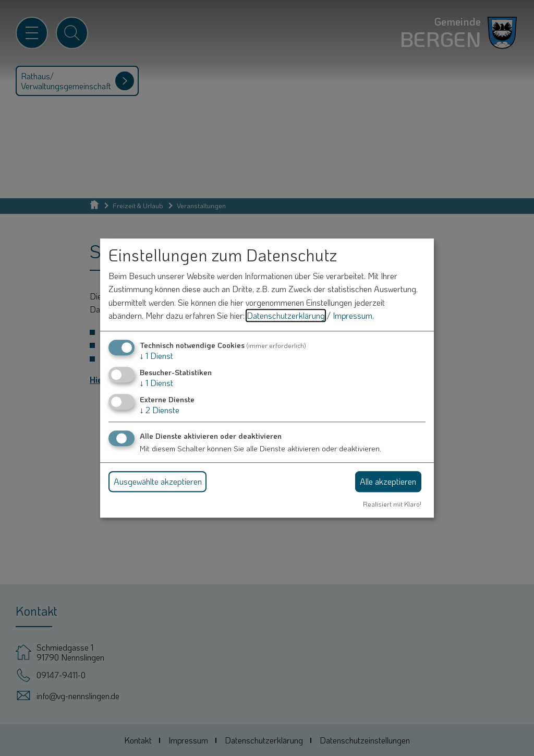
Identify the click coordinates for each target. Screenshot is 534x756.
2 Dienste (160, 410)
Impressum (353, 316)
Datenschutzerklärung (286, 316)
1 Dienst (156, 356)
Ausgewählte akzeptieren (158, 481)
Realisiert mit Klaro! (392, 504)
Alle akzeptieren (388, 481)
